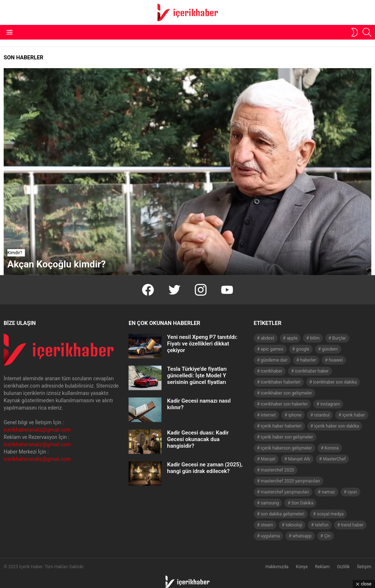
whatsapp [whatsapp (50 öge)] (302, 536)
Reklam (322, 567)
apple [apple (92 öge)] (292, 338)
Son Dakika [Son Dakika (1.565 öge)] (302, 503)
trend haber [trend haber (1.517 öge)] (352, 525)
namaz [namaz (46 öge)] (328, 492)
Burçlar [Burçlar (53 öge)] (339, 338)
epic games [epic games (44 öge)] (272, 349)
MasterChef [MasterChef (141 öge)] (335, 459)
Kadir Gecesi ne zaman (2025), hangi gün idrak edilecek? (205, 468)
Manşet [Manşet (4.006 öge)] (268, 459)
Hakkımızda (277, 567)
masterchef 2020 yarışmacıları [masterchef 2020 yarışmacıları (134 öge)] (290, 481)
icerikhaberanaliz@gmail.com (37, 430)
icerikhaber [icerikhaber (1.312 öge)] (272, 371)
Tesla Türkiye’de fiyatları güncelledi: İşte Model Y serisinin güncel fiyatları (197, 376)
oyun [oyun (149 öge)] (352, 492)
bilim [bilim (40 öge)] (315, 338)
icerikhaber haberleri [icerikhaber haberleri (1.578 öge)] (281, 382)
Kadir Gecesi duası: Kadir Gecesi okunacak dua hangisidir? (198, 439)
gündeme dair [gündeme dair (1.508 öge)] (274, 360)
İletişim (364, 567)
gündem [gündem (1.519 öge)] (330, 349)
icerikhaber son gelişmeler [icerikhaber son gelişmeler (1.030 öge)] (286, 393)
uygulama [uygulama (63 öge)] (270, 536)
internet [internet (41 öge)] (268, 415)
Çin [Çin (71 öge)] (327, 536)
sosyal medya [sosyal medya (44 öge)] (330, 514)
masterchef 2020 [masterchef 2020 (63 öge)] (277, 470)
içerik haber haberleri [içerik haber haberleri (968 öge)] (281, 426)
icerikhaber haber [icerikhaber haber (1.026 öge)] (312, 371)
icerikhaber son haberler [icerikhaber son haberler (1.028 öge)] (284, 404)
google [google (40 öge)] (302, 349)
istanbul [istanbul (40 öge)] (322, 415)
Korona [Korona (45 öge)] (331, 448)
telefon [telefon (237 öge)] (322, 525)
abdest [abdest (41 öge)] (268, 338)
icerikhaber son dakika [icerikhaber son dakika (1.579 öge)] (335, 382)
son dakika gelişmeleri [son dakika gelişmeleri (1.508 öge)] (283, 514)
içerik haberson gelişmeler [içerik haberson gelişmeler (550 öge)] (286, 448)
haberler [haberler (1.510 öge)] (308, 360)
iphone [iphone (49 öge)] (295, 415)
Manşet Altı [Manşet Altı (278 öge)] (299, 459)
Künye (302, 567)
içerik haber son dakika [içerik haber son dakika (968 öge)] (337, 426)
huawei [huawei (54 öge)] (336, 360)
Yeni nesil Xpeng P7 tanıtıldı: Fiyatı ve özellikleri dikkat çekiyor (202, 344)
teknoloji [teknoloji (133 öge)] (294, 525)
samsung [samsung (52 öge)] (270, 503)
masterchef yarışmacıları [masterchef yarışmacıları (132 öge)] (285, 492)
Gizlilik (343, 567)
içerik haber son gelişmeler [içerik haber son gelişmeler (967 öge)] (287, 437)
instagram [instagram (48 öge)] (330, 404)
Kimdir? (15, 253)
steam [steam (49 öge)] (267, 525)
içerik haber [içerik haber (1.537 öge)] (354, 415)
